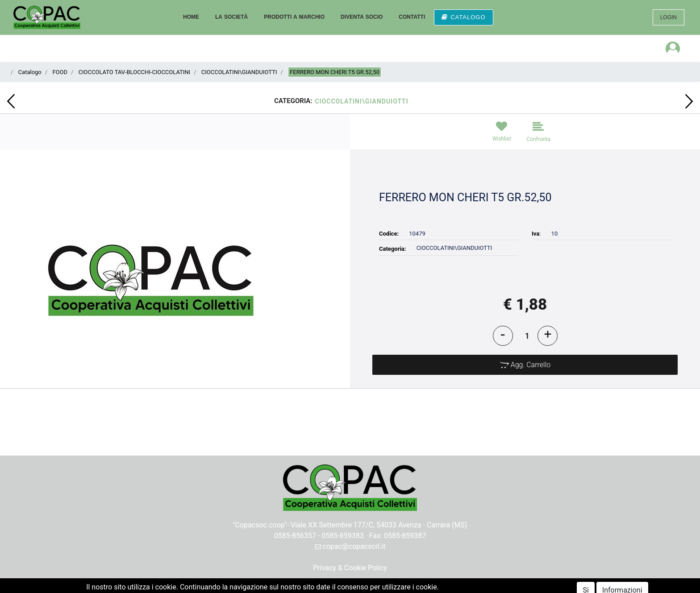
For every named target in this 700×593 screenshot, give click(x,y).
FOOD (60, 72)
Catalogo (30, 72)
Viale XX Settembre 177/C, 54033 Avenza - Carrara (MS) (379, 525)
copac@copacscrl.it (350, 546)
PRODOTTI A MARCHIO (294, 17)
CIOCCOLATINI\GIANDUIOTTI (239, 72)
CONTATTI (412, 17)
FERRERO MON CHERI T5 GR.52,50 (335, 72)
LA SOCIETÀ (231, 17)
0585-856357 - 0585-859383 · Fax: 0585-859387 (350, 536)
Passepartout (369, 587)
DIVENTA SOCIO (362, 17)
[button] (11, 101)
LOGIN (669, 17)
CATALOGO (463, 17)
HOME (191, 17)
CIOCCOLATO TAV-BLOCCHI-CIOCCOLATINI (135, 72)
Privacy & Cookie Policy (350, 568)
